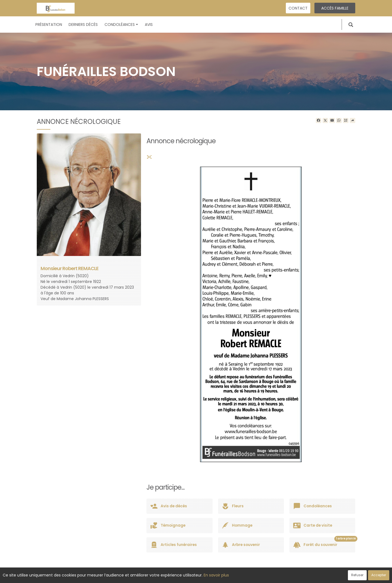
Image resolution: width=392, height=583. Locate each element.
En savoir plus (216, 575)
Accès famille (335, 8)
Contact (298, 8)
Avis (149, 25)
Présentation (49, 25)
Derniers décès (83, 25)
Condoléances (121, 25)
